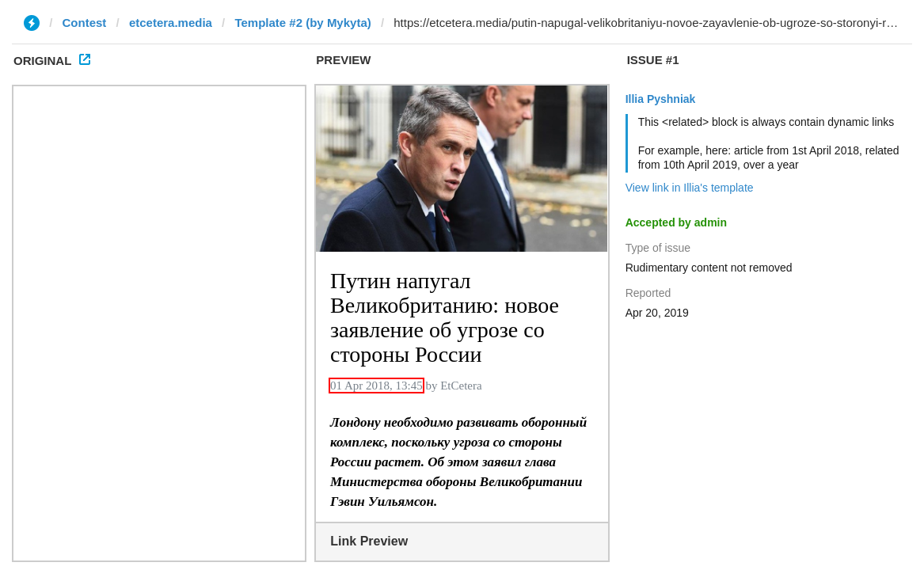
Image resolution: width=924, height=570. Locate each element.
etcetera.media (171, 23)
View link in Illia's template (690, 188)
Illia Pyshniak (661, 99)
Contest (85, 23)
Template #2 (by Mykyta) (302, 23)
